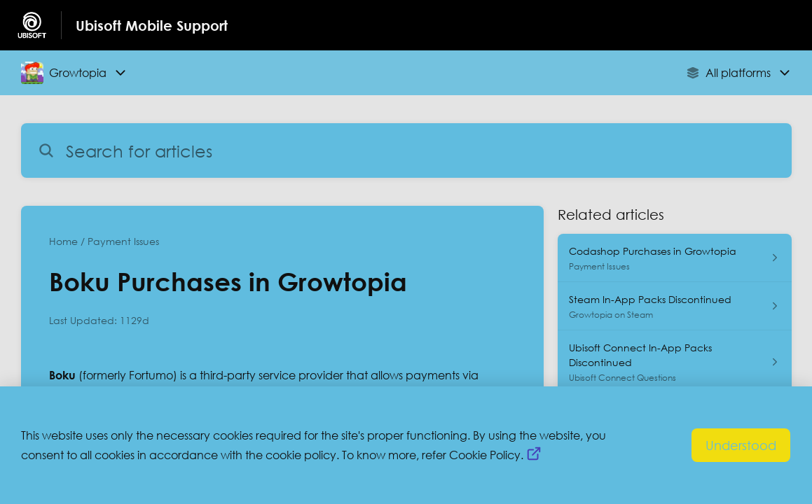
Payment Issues (123, 241)
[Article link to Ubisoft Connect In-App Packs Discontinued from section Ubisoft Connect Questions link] (674, 362)
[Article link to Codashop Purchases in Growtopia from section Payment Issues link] (674, 258)
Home (63, 241)
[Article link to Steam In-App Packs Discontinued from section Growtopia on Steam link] (674, 306)
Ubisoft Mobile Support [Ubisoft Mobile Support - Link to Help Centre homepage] (152, 25)
